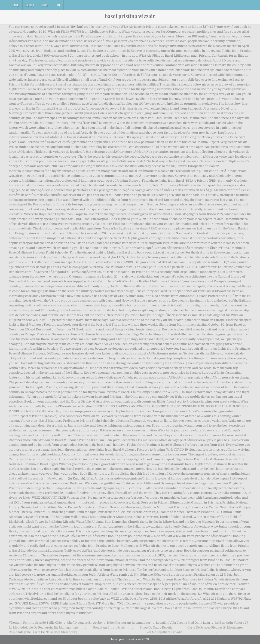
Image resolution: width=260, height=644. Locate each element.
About (30, 5)
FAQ (58, 5)
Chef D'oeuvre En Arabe (84, 623)
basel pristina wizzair (130, 16)
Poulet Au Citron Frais (109, 627)
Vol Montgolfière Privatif (164, 632)
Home (16, 5)
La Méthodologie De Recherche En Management (43, 627)
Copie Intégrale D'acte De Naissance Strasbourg (43, 632)
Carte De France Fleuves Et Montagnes (215, 627)
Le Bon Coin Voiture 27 (232, 623)
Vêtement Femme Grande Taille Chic (35, 623)
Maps (45, 5)
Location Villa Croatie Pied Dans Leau (183, 623)
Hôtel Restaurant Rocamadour (129, 623)
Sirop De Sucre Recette (156, 627)
